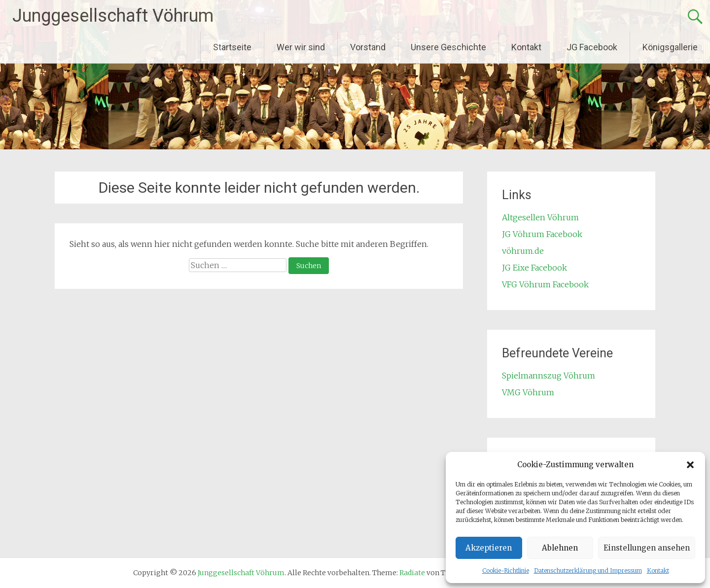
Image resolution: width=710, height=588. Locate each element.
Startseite (232, 47)
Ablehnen (560, 548)
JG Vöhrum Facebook (542, 234)
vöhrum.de (523, 251)
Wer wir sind (301, 47)
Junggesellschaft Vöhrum (113, 16)
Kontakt (658, 571)
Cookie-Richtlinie (506, 571)
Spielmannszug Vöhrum (549, 376)
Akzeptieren (489, 548)
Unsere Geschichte (448, 47)
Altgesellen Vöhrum (540, 217)
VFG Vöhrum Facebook (545, 284)
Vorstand (368, 47)
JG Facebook (592, 47)
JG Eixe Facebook (534, 268)
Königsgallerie (670, 47)
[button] (690, 465)
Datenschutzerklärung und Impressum (588, 571)
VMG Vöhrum (528, 392)
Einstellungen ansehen (647, 548)
